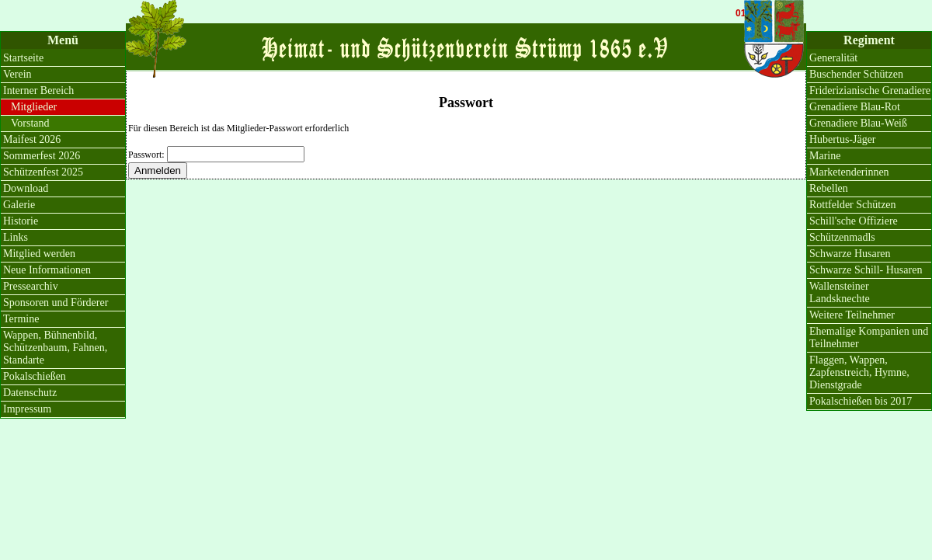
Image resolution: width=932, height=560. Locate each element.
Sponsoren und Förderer (56, 303)
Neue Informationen (47, 270)
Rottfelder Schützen (853, 205)
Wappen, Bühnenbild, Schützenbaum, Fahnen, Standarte (55, 348)
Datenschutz (30, 393)
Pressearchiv (31, 286)
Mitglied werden (39, 254)
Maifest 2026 (32, 139)
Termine (21, 319)
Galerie (19, 205)
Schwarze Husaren (850, 254)
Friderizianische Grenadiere (870, 90)
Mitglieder (34, 107)
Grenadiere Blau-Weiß (858, 123)
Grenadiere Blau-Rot (855, 107)
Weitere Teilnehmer (852, 315)
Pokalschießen (35, 376)
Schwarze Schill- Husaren (866, 270)
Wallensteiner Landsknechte (840, 292)
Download (26, 188)
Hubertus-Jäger (843, 139)
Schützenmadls (842, 237)
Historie (21, 221)
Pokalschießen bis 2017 (861, 401)
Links (16, 237)
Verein (17, 74)
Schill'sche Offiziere (854, 221)
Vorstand (30, 123)
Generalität (833, 58)
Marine (825, 156)
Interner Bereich (38, 90)
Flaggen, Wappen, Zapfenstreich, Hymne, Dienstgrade (859, 372)
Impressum (27, 409)
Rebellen (829, 188)
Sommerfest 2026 (42, 156)
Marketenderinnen (849, 172)
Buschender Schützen (856, 74)
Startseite (23, 58)
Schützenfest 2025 (43, 172)
